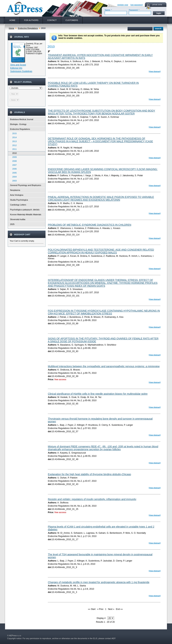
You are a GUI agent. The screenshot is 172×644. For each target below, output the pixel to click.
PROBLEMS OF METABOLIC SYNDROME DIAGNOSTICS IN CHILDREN (90, 225)
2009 (14, 157)
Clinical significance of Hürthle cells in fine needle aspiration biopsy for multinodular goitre (98, 394)
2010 (14, 153)
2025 (12, 224)
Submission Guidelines (21, 71)
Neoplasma (15, 190)
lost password (136, 5)
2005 (14, 173)
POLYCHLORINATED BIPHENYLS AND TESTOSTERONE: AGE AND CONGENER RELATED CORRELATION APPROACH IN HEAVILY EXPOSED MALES (101, 251)
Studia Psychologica (19, 200)
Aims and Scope (18, 65)
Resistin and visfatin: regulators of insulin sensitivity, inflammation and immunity (92, 499)
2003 (14, 181)
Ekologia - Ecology (18, 124)
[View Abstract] (155, 71)
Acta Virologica (17, 195)
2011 (14, 149)
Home (11, 28)
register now (123, 5)
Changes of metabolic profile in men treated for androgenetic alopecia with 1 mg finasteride (99, 582)
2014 (14, 137)
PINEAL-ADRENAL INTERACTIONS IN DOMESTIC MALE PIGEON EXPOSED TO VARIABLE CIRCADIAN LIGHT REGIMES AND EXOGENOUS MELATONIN (101, 198)
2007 (14, 165)
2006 (14, 169)
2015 (14, 133)
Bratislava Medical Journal (22, 119)
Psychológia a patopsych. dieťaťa (25, 210)
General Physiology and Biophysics (26, 185)
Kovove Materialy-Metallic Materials (26, 214)
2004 (14, 177)
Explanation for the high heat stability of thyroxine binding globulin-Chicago (89, 474)
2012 (14, 145)
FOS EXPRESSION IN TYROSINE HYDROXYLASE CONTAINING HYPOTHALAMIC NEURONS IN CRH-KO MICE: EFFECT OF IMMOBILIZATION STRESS (104, 312)
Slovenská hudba (18, 219)
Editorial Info (16, 68)
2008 (14, 161)
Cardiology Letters (18, 205)
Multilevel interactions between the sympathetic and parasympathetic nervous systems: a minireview (104, 366)
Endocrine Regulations (28, 28)
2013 (14, 141)
